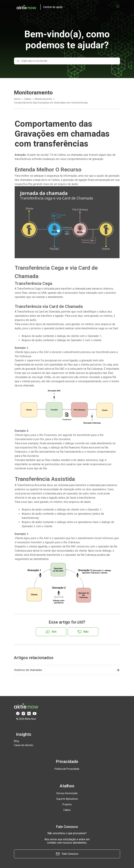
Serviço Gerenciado (67, 793)
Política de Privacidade (67, 769)
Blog (16, 741)
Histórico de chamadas (28, 670)
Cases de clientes (24, 745)
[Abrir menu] (118, 6)
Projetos (67, 804)
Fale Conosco (67, 854)
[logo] (38, 7)
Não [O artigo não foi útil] (86, 632)
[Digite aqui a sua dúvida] (67, 62)
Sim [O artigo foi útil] (54, 632)
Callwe (28, 99)
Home (17, 99)
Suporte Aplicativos (67, 799)
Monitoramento (44, 99)
